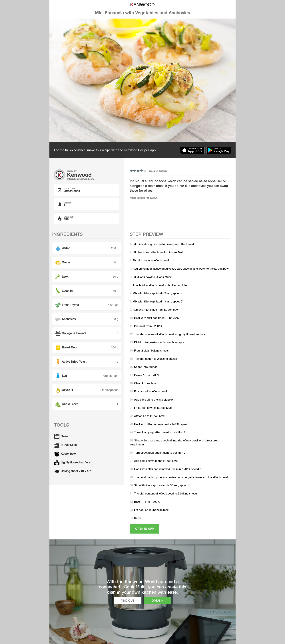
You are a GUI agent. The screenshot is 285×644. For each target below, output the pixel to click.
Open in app (145, 529)
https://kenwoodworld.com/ (81, 179)
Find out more (128, 602)
